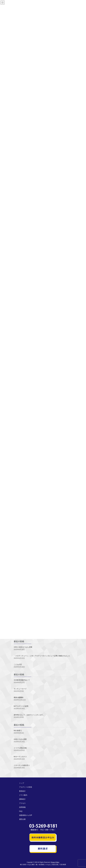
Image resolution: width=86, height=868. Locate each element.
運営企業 (22, 819)
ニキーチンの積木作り (22, 765)
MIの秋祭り (18, 731)
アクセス (22, 803)
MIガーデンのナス (20, 757)
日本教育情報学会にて (22, 680)
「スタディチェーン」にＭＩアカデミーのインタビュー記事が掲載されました (42, 656)
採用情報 (22, 807)
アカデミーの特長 (26, 787)
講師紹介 (22, 799)
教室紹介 (22, 791)
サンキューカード (20, 689)
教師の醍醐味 (19, 697)
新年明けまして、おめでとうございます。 (29, 715)
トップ (22, 783)
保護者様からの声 (26, 815)
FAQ (21, 811)
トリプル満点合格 (20, 748)
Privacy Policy (55, 862)
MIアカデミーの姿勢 (21, 706)
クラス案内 (23, 795)
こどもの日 (18, 664)
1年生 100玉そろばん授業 (23, 647)
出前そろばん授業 (20, 739)
